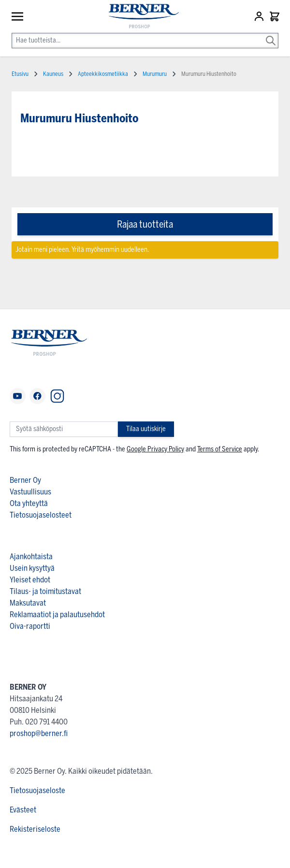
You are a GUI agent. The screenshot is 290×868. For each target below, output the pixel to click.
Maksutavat (28, 603)
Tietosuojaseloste (37, 790)
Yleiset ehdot (30, 580)
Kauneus (53, 74)
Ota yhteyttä (29, 503)
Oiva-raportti (30, 626)
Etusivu (20, 74)
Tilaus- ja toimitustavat (45, 591)
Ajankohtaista (31, 557)
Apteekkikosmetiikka (103, 74)
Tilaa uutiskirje (146, 429)
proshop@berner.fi (39, 733)
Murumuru (155, 74)
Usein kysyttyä (32, 568)
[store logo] (139, 17)
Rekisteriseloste (35, 829)
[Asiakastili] (260, 16)
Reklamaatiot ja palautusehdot (57, 615)
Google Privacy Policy (155, 449)
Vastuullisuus (30, 492)
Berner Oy (25, 480)
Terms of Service (220, 449)
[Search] (271, 34)
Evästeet (23, 810)
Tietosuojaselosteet (41, 515)
